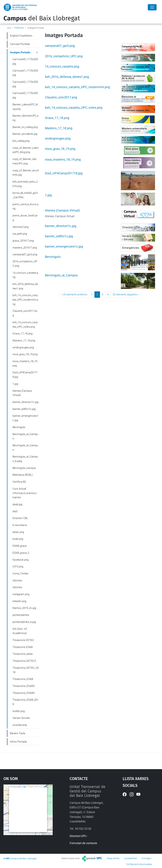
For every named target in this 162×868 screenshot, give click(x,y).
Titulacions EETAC (23, 640)
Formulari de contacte (83, 843)
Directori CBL (20, 518)
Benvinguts (53, 257)
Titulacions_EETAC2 (24, 661)
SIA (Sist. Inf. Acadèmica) (20, 631)
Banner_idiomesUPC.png (25, 118)
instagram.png (21, 594)
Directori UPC (78, 836)
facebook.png (20, 560)
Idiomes (17, 580)
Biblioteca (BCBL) (23, 475)
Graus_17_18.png (57, 118)
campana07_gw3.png (60, 46)
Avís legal (146, 858)
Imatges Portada (20, 52)
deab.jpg (17, 504)
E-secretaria (20, 525)
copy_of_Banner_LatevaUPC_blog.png (26, 150)
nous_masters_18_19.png (63, 160)
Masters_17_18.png (59, 128)
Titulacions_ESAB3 (23, 686)
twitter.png (19, 711)
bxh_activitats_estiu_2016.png (25, 184)
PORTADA (19, 28)
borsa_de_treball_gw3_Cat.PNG (25, 195)
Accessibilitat (131, 858)
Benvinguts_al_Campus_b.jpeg (25, 459)
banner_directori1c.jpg (61, 226)
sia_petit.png (20, 234)
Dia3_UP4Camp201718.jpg (64, 173)
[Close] (152, 7)
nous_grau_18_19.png (60, 149)
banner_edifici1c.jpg (59, 236)
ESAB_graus (20, 546)
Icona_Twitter (20, 573)
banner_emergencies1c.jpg (64, 247)
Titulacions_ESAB (23, 679)
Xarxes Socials (21, 718)
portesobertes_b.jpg (24, 622)
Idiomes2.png (20, 227)
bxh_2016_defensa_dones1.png (67, 77)
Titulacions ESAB (23, 647)
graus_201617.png (23, 241)
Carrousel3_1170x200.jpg (25, 95)
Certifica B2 (19, 482)
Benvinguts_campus (24, 468)
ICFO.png (18, 566)
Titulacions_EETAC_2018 (26, 670)
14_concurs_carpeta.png (62, 67)
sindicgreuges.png (58, 138)
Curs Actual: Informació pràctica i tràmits (25, 493)
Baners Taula (18, 733)
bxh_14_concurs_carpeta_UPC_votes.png (74, 108)
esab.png (18, 539)
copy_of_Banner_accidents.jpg (26, 173)
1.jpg (48, 195)
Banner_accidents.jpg (25, 134)
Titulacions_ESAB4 (23, 693)
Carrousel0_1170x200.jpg (25, 61)
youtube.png (20, 725)
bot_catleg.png (21, 141)
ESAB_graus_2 (21, 553)
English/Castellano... (22, 36)
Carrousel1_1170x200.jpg (25, 73)
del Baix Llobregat (42, 18)
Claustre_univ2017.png (61, 97)
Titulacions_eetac (23, 654)
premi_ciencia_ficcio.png (25, 206)
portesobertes (21, 615)
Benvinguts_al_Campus (61, 275)
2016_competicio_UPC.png (64, 56)
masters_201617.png (25, 248)
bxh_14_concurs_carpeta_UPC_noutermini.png (77, 87)
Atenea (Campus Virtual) (62, 210)
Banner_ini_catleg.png (25, 127)
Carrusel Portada (20, 44)
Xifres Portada (18, 742)
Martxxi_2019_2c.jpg (24, 608)
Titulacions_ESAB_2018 (25, 702)
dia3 (15, 511)
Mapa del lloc (113, 858)
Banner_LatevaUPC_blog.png (25, 107)
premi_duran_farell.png (25, 218)
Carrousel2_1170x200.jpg (25, 84)
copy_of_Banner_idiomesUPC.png (25, 161)
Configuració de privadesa (139, 864)
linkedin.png (19, 601)
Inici (9, 28)
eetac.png (18, 532)
